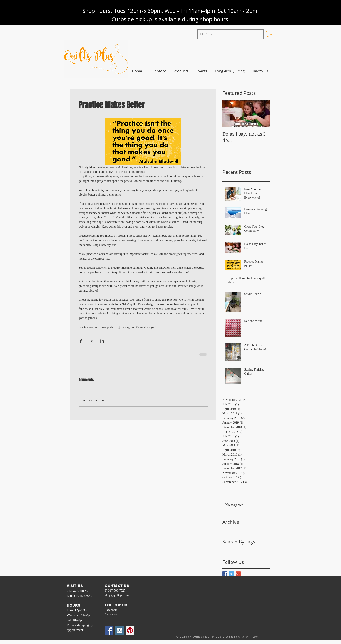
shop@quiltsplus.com (118, 595)
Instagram (111, 615)
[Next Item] (263, 113)
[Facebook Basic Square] (225, 574)
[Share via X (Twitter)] (91, 341)
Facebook (111, 610)
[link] (269, 34)
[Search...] (230, 34)
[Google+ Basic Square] (238, 574)
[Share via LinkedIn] (102, 341)
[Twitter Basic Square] (232, 574)
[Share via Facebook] (81, 341)
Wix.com (252, 637)
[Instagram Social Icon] (120, 630)
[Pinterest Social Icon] (130, 630)
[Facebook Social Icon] (109, 630)
